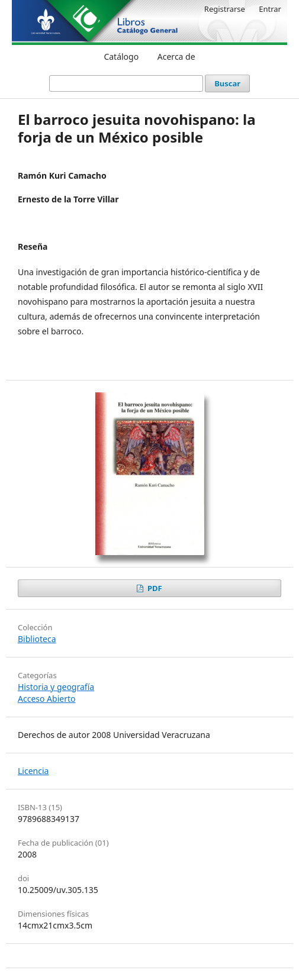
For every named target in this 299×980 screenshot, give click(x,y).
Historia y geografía (56, 687)
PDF (154, 588)
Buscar (227, 83)
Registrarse (225, 9)
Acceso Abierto (46, 699)
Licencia (33, 771)
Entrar (270, 9)
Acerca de (176, 57)
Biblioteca (37, 639)
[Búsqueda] (126, 83)
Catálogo (121, 57)
